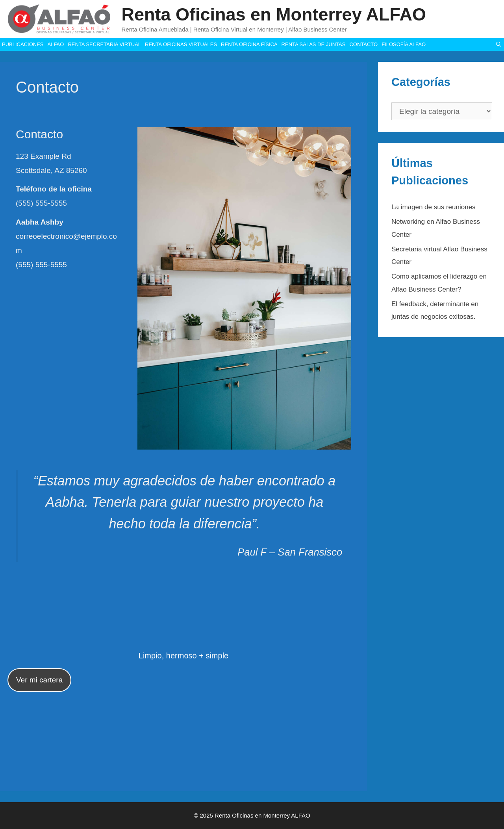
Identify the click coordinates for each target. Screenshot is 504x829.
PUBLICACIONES (23, 44)
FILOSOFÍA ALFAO (404, 44)
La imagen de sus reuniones (434, 207)
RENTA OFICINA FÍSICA (249, 44)
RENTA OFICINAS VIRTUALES (181, 44)
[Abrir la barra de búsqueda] (499, 45)
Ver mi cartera (39, 680)
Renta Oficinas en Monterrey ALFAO (274, 14)
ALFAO (56, 44)
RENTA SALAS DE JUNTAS (314, 44)
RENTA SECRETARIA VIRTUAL (104, 44)
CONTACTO (363, 44)
